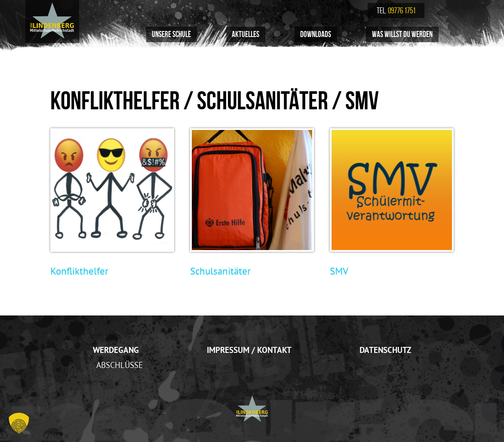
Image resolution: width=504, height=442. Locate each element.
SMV (339, 271)
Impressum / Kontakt (249, 350)
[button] (19, 423)
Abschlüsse (120, 365)
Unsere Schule (171, 34)
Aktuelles (246, 34)
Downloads (316, 34)
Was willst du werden (402, 34)
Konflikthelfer (79, 271)
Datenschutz (385, 350)
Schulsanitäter (220, 271)
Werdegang (116, 350)
